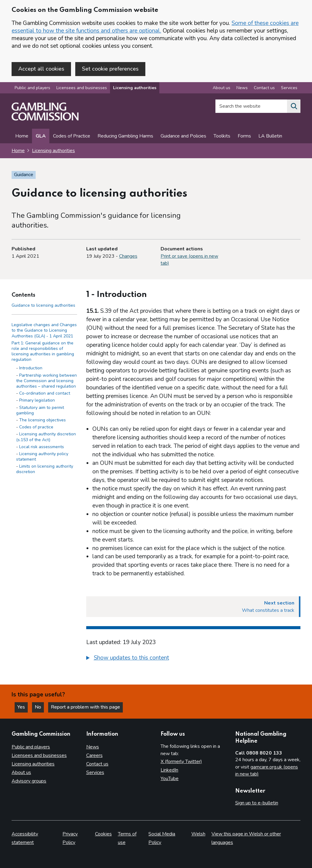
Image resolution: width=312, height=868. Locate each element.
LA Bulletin (270, 136)
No (39, 707)
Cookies (103, 834)
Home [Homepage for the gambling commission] (18, 151)
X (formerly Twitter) (181, 762)
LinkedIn (169, 770)
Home (22, 136)
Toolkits (222, 136)
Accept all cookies (41, 69)
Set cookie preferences (110, 69)
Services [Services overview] (289, 88)
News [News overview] (242, 88)
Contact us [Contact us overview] (264, 88)
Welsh (198, 834)
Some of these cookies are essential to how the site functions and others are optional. (155, 27)
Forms (244, 136)
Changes (128, 256)
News (93, 747)
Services (95, 772)
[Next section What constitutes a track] (193, 607)
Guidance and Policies (183, 136)
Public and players (32, 88)
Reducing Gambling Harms (125, 136)
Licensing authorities (135, 88)
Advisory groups (29, 781)
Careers (94, 755)
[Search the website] (294, 106)
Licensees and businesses (82, 88)
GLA (41, 136)
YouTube (170, 779)
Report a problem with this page (85, 707)
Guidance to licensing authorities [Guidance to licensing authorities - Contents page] (43, 305)
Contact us (97, 764)
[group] (193, 659)
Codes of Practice (72, 136)
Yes (23, 707)
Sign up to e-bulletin (257, 803)
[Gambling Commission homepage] (45, 119)
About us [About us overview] (222, 88)
